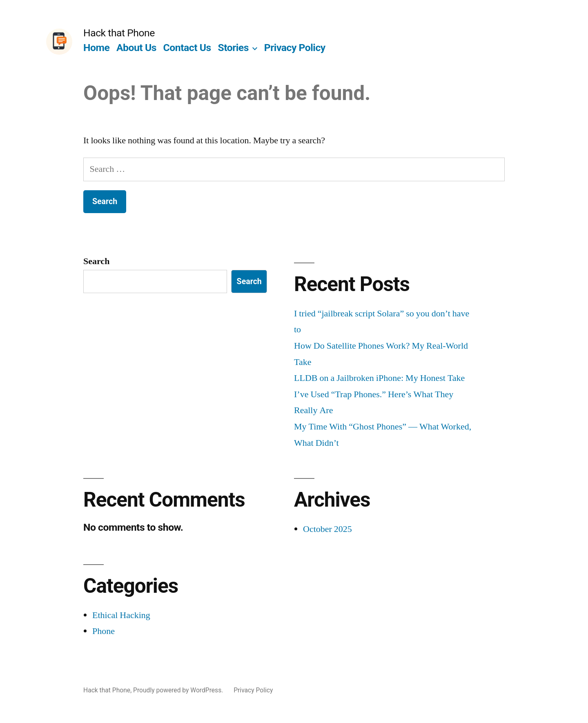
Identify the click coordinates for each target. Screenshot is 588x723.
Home (96, 48)
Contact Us (187, 48)
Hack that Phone (119, 33)
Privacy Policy (295, 48)
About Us (136, 48)
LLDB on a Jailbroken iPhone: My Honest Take (379, 378)
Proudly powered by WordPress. (179, 690)
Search (96, 261)
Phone (104, 631)
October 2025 (327, 529)
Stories (233, 48)
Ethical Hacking (121, 615)
